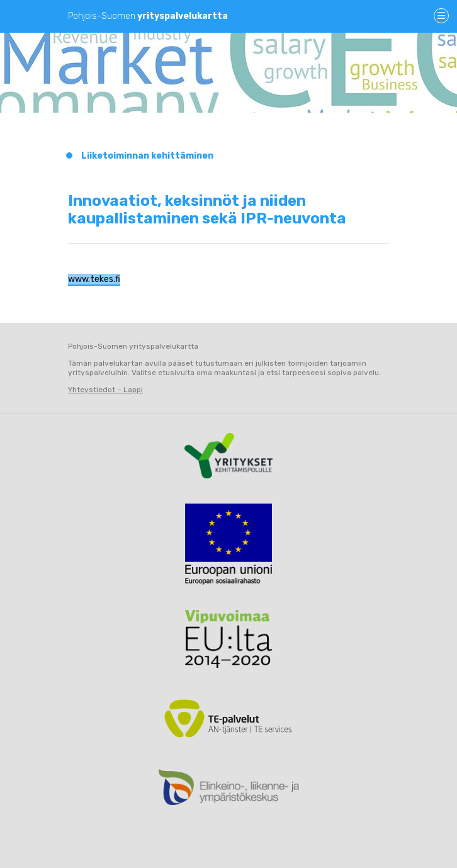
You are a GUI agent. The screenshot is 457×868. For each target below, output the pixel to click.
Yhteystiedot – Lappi (105, 390)
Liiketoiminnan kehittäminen (147, 156)
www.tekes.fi (94, 279)
